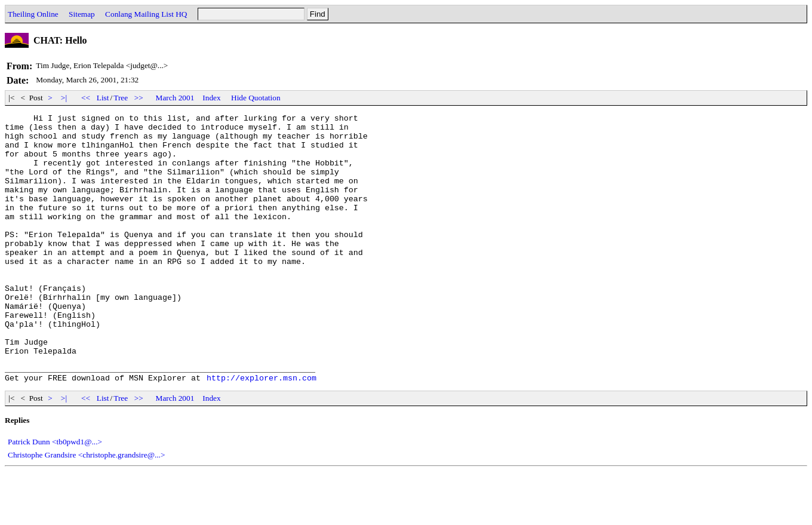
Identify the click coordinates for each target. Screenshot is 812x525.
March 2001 (175, 98)
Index (211, 98)
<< (86, 98)
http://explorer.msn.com (262, 431)
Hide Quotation (256, 98)
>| (64, 98)
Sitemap (82, 14)
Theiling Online (33, 14)
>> (139, 98)
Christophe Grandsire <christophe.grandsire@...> (86, 509)
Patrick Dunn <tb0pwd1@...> (55, 495)
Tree (121, 98)
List (103, 98)
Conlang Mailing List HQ (146, 14)
